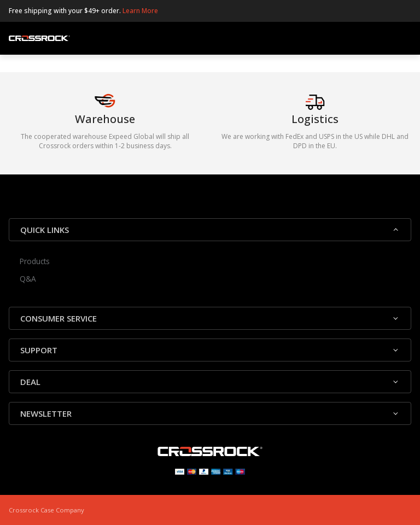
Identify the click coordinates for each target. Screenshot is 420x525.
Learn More (140, 11)
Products (35, 261)
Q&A (28, 279)
